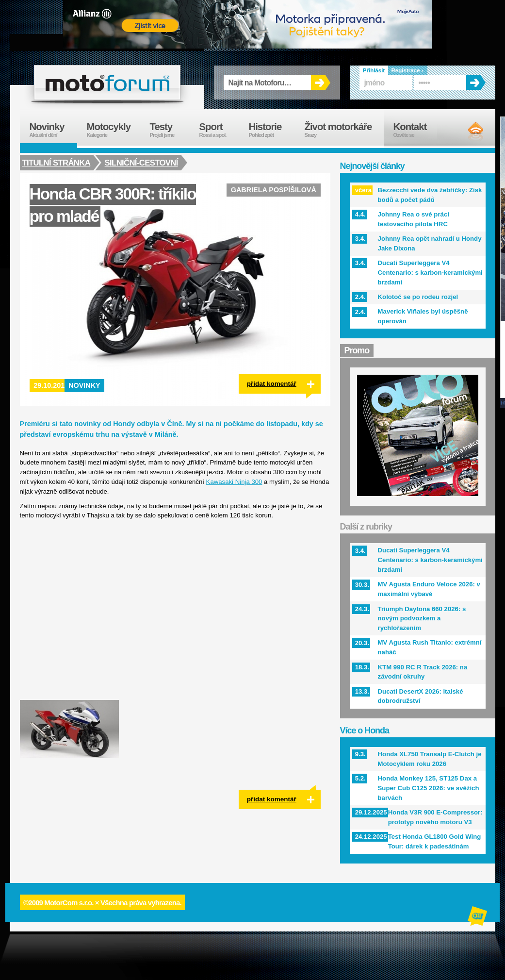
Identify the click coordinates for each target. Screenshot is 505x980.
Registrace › (407, 70)
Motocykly (114, 130)
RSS (467, 131)
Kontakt (416, 130)
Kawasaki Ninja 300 (234, 482)
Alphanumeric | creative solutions (478, 917)
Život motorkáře (344, 130)
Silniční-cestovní (143, 163)
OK (321, 83)
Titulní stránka (57, 163)
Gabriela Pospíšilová (274, 190)
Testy (170, 130)
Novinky (84, 385)
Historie (272, 130)
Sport (219, 130)
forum (107, 83)
